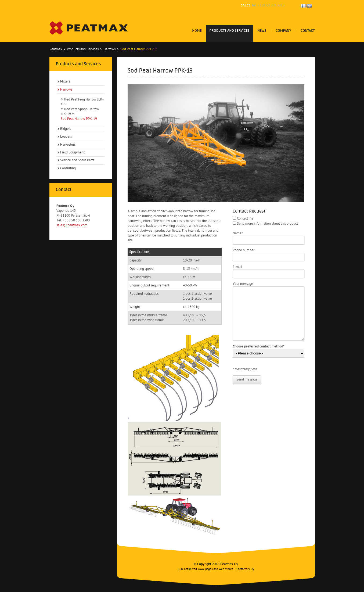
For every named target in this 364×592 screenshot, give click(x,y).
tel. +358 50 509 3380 (268, 6)
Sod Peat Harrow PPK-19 (79, 119)
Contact (308, 31)
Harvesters (68, 145)
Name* (238, 233)
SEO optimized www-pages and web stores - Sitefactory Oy (216, 569)
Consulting (68, 168)
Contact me (245, 219)
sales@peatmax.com (72, 225)
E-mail (237, 267)
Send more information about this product (267, 224)
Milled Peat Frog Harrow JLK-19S (82, 102)
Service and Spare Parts (77, 160)
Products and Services (230, 31)
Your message (243, 284)
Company (283, 31)
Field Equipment (72, 153)
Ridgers (66, 129)
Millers (65, 82)
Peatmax (56, 49)
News (262, 31)
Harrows (109, 49)
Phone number (244, 250)
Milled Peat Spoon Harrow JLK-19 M (80, 112)
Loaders (66, 137)
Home (197, 31)
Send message (247, 380)
